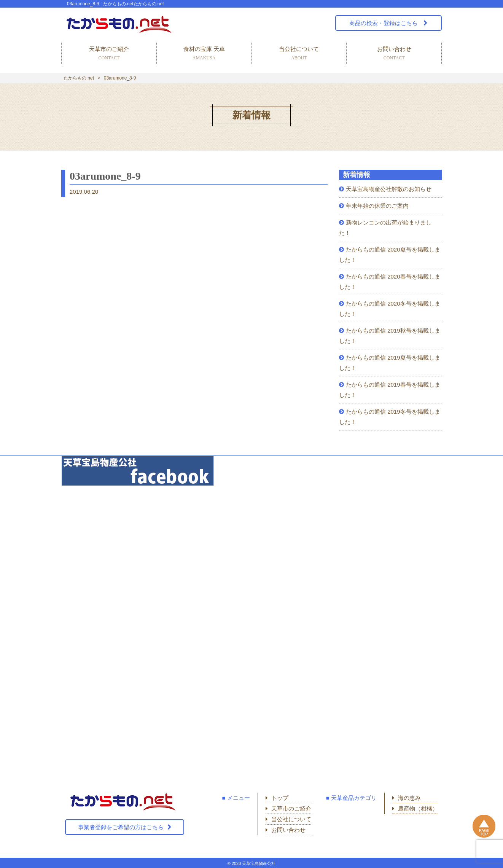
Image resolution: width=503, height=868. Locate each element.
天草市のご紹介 (109, 54)
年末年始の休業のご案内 (377, 206)
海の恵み (409, 798)
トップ (280, 798)
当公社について (299, 54)
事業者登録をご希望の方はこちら (121, 827)
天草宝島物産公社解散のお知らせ (389, 189)
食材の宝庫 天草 (204, 54)
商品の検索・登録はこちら (384, 23)
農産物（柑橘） (418, 808)
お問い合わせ (394, 54)
